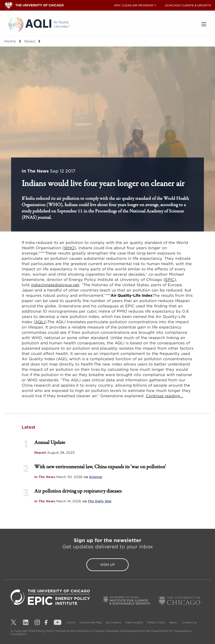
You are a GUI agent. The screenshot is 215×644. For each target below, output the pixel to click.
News (30, 41)
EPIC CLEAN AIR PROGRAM (134, 5)
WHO (69, 248)
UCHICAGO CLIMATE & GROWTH (188, 5)
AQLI (40, 322)
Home (10, 41)
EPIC (170, 280)
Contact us (189, 622)
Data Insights (134, 622)
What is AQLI (156, 622)
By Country (114, 622)
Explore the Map (91, 622)
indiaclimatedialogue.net (55, 285)
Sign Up (107, 565)
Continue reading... (164, 396)
